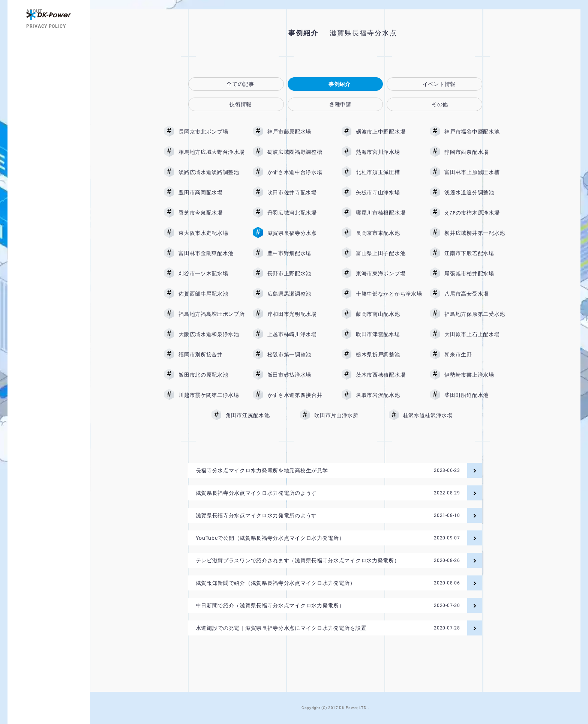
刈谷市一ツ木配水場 (211, 273)
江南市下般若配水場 (477, 253)
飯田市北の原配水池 (211, 375)
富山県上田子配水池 (389, 253)
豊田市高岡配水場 (211, 192)
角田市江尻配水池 (259, 415)
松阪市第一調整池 (300, 354)
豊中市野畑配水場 (300, 253)
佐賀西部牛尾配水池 (211, 294)
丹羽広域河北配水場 (300, 213)
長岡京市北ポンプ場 (211, 132)
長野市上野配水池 (300, 273)
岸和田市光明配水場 (300, 314)
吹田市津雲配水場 (389, 334)
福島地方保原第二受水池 (477, 314)
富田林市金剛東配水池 (211, 253)
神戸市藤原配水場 (300, 132)
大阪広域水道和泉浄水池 (211, 334)
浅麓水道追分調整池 (477, 192)
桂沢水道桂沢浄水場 (433, 415)
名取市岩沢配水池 (389, 395)
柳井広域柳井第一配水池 (477, 233)
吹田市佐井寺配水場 (300, 192)
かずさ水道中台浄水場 (300, 172)
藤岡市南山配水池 (389, 314)
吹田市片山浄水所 (347, 415)
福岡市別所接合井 (211, 354)
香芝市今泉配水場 (211, 213)
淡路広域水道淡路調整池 (211, 172)
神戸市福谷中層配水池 (477, 132)
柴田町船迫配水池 (477, 395)
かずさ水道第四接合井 (300, 395)
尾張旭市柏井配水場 (477, 273)
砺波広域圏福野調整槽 (300, 152)
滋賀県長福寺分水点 (300, 233)
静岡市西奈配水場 (477, 152)
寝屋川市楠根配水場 (389, 213)
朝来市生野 (477, 354)
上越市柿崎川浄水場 (300, 334)
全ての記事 (240, 84)
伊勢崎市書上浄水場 (477, 375)
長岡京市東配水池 (389, 233)
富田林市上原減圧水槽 (477, 172)
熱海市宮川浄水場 (389, 152)
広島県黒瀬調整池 (300, 294)
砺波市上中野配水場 (389, 132)
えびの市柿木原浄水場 (477, 213)
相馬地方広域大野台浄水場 (211, 152)
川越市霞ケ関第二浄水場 (211, 395)
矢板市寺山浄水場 (389, 192)
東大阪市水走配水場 (211, 233)
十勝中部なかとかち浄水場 (389, 294)
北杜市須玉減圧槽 (389, 172)
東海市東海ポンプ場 (389, 273)
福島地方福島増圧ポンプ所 (211, 314)
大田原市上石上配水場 (477, 334)
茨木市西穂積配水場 (389, 375)
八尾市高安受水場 (477, 294)
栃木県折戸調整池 (389, 354)
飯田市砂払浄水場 (300, 375)
